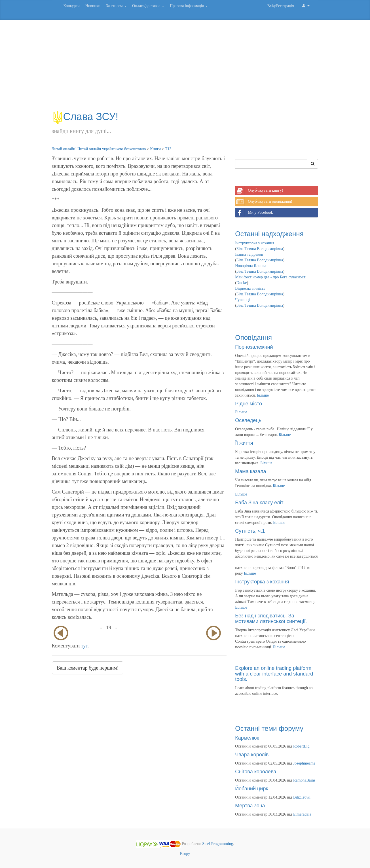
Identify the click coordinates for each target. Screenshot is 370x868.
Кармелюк (247, 738)
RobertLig (301, 746)
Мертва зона (250, 806)
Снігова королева (256, 772)
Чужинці (242, 300)
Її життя (244, 443)
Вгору (185, 854)
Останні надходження (269, 234)
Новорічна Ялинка (251, 266)
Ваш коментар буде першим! (88, 668)
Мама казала (250, 471)
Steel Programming (218, 844)
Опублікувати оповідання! (264, 202)
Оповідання (253, 337)
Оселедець (248, 420)
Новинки (93, 6)
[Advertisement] (185, 68)
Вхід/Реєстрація (281, 6)
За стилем (116, 6)
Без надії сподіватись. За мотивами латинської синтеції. (271, 619)
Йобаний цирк (251, 789)
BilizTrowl (302, 797)
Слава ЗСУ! (85, 117)
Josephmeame (304, 763)
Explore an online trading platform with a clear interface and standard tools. (274, 674)
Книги (155, 149)
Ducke (242, 283)
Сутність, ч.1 (250, 531)
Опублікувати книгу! (259, 190)
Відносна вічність (250, 288)
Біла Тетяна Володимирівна (260, 249)
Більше (263, 395)
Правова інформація (189, 6)
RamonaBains (304, 780)
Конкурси (72, 6)
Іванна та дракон (249, 254)
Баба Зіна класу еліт (259, 503)
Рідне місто (249, 404)
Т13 (168, 149)
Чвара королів (252, 755)
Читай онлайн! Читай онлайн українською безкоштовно (99, 149)
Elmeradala (302, 814)
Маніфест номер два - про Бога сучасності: (271, 277)
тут (84, 646)
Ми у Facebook (254, 213)
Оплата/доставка (148, 6)
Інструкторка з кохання (255, 243)
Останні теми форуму (269, 728)
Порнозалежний (254, 347)
